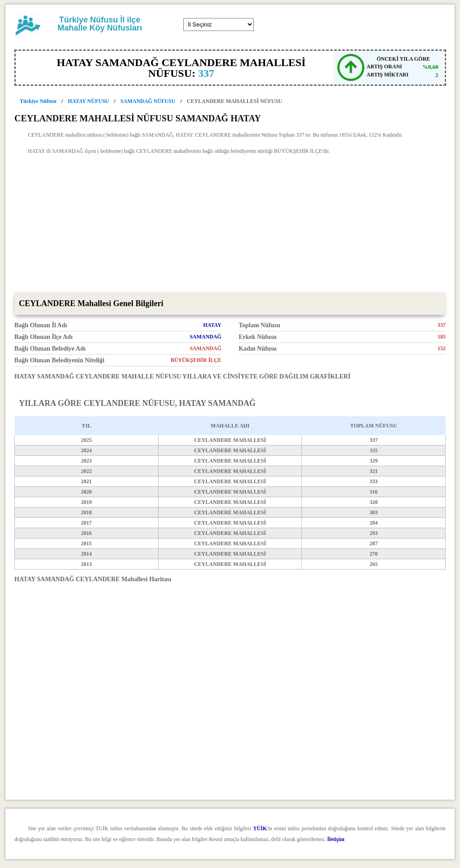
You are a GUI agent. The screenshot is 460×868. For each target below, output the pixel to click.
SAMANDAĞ (206, 337)
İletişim (336, 839)
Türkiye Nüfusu (38, 101)
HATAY (212, 325)
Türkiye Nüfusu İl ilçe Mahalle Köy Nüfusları (100, 24)
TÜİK (260, 828)
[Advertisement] (230, 225)
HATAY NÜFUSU (88, 101)
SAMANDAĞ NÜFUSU (148, 101)
